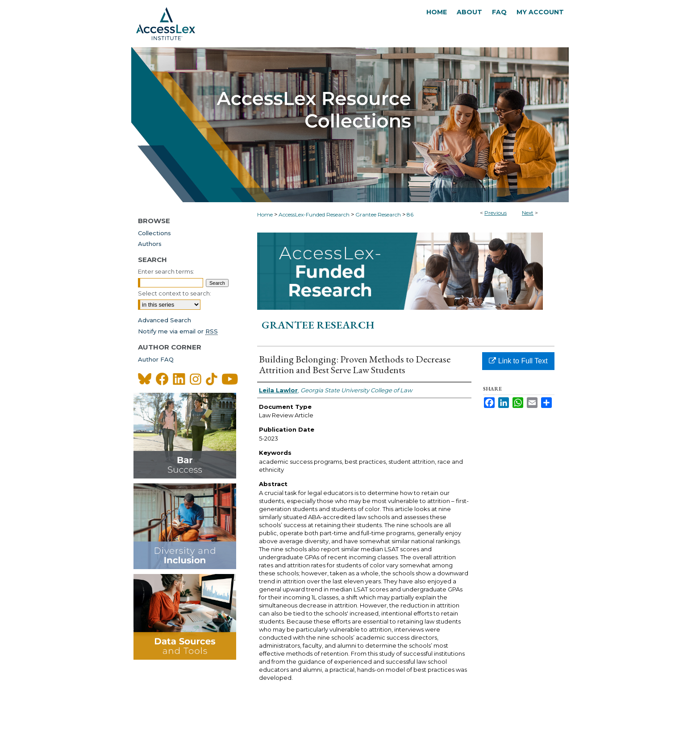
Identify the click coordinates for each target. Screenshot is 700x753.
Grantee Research (378, 214)
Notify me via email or (178, 331)
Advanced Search (165, 320)
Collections (154, 233)
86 (410, 214)
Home (265, 214)
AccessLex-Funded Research (314, 214)
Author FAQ (156, 359)
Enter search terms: (166, 271)
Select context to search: (175, 293)
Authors (150, 244)
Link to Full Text (518, 361)
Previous (496, 213)
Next (528, 213)
